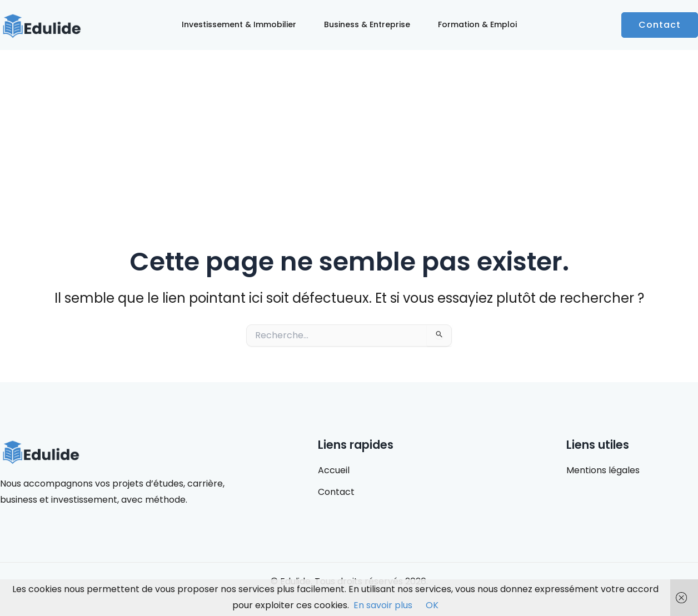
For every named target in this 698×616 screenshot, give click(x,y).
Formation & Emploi (477, 24)
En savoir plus (383, 605)
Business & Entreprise (367, 24)
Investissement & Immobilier (239, 24)
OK (432, 605)
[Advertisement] (349, 133)
